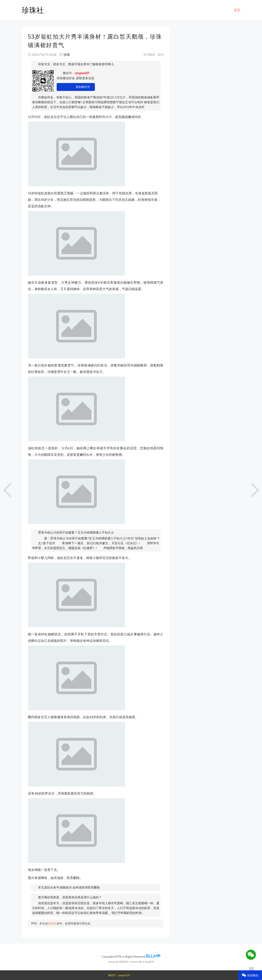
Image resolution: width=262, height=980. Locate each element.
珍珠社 (33, 10)
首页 (237, 10)
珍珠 (67, 55)
